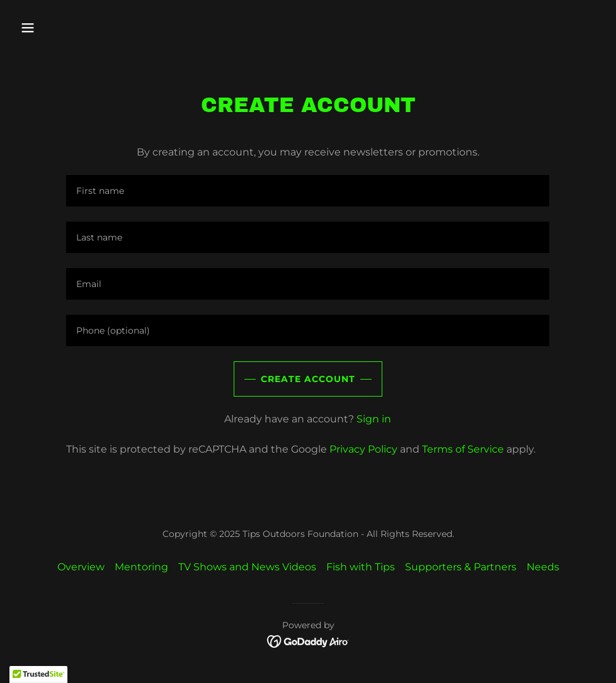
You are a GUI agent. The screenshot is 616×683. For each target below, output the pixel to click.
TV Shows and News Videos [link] (247, 567)
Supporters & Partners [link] (461, 567)
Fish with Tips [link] (361, 567)
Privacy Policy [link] (363, 449)
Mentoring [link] (141, 567)
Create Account (308, 379)
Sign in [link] (374, 419)
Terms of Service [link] (463, 449)
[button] (83, 28)
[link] (308, 641)
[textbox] (308, 191)
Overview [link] (81, 567)
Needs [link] (543, 567)
